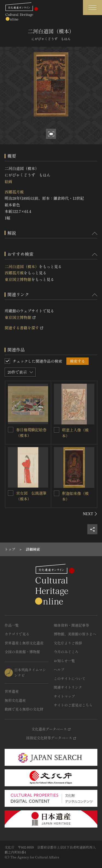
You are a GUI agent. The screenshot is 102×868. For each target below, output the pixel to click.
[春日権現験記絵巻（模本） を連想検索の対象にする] (11, 430)
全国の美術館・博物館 (22, 652)
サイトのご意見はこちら (73, 705)
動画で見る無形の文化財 (24, 709)
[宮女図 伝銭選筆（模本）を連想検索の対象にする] (11, 493)
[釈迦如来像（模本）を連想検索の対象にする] (57, 493)
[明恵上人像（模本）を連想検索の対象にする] (57, 430)
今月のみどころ (66, 652)
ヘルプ (59, 669)
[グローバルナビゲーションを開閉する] (92, 8)
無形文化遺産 (15, 700)
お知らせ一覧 (64, 661)
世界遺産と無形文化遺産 (24, 643)
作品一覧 (12, 625)
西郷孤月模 (14, 192)
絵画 (8, 181)
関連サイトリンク (68, 687)
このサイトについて (70, 678)
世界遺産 (12, 691)
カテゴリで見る (17, 634)
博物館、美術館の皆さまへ (75, 634)
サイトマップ (64, 696)
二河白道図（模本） (22, 266)
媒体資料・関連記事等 (72, 625)
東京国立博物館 (18, 279)
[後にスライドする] (90, 514)
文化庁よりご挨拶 (68, 643)
